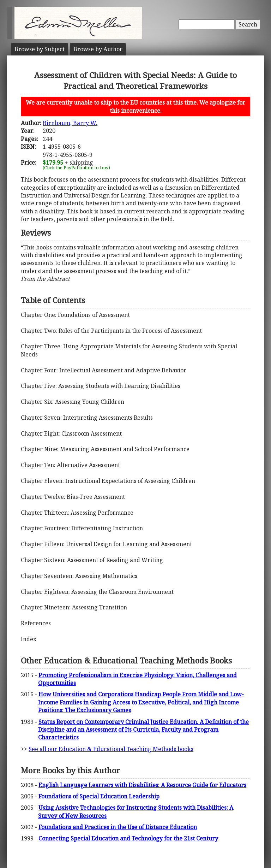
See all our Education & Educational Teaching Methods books (111, 749)
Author (98, 49)
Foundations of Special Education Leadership (99, 796)
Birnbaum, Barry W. (70, 123)
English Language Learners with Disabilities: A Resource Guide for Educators (142, 785)
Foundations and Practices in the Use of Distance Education (118, 827)
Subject (40, 49)
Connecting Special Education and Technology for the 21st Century (128, 838)
